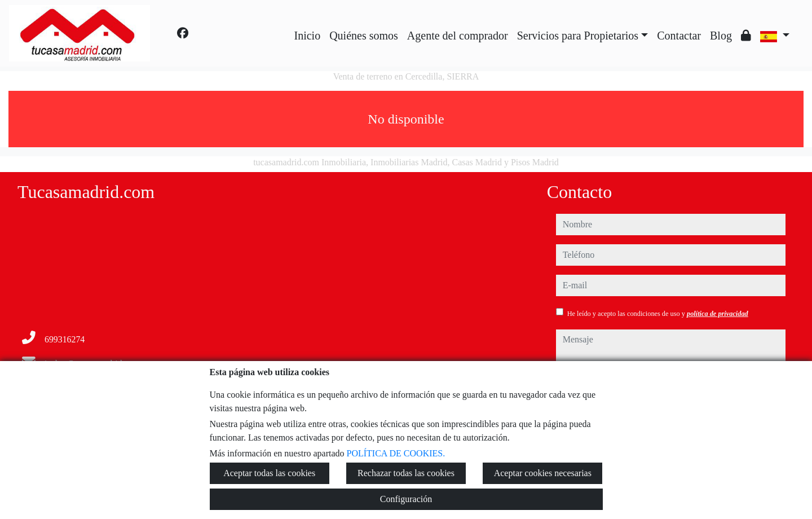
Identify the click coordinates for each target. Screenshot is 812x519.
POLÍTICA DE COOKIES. (396, 453)
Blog (721, 36)
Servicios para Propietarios (578, 36)
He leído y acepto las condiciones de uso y (658, 314)
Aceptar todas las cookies (269, 473)
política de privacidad (718, 314)
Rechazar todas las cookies (406, 473)
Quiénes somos (364, 36)
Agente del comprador (458, 36)
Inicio (308, 36)
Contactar (679, 36)
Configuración (406, 499)
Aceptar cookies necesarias (543, 473)
